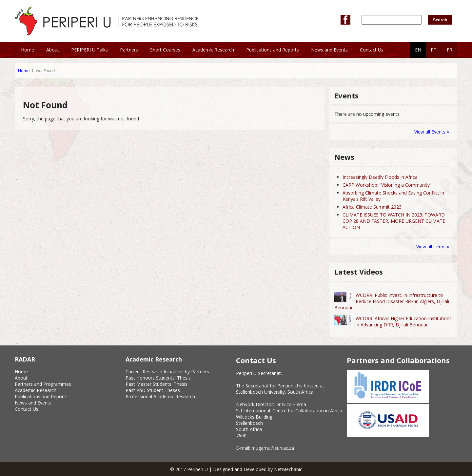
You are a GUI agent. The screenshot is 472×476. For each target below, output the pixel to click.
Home (24, 71)
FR (450, 50)
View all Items (432, 247)
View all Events (430, 132)
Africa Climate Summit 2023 (372, 207)
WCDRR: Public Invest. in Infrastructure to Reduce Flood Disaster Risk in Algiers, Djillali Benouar (392, 301)
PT (434, 50)
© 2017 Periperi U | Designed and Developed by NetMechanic (236, 469)
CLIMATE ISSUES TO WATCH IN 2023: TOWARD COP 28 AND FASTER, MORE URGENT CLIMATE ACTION (394, 221)
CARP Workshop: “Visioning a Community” (387, 185)
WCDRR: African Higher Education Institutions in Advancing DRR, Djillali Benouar (404, 321)
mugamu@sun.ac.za (273, 448)
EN (418, 50)
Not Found (46, 71)
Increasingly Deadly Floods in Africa (380, 177)
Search (440, 20)
